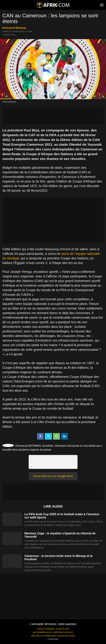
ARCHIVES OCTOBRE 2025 (43, 636)
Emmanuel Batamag (14, 28)
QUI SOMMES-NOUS (42, 632)
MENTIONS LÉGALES (63, 632)
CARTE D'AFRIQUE (46, 629)
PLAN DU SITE (63, 629)
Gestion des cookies (66, 636)
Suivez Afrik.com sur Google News (53, 476)
